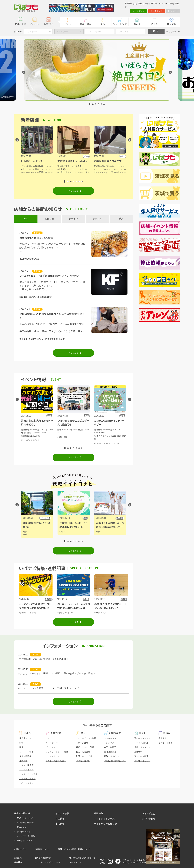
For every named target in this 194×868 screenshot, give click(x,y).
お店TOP (49, 24)
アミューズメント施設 (86, 738)
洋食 (21, 743)
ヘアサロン (51, 738)
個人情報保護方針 (43, 858)
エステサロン (52, 743)
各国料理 (23, 761)
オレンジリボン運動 (26, 836)
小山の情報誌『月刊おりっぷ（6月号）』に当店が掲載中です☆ (52, 316)
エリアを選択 (32, 32)
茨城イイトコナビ (25, 818)
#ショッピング (63, 440)
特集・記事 (21, 24)
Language (173, 11)
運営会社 (18, 858)
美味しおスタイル (25, 841)
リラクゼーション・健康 (57, 752)
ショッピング (120, 24)
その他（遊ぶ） (83, 761)
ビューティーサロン (55, 747)
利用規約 (18, 862)
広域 (121, 518)
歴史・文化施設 (83, 752)
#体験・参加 (26, 440)
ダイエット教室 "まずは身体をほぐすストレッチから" (50, 276)
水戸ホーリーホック (26, 823)
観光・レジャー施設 (85, 747)
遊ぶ (103, 24)
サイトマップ (75, 862)
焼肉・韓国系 (25, 756)
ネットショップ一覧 (104, 819)
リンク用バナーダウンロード (48, 862)
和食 (21, 747)
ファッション (110, 738)
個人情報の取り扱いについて (82, 858)
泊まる (154, 24)
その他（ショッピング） (115, 761)
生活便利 (138, 752)
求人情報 (171, 24)
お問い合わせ (149, 819)
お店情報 (60, 819)
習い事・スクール (142, 738)
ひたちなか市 (81, 518)
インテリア (109, 743)
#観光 (62, 534)
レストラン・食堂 (27, 779)
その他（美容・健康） (56, 761)
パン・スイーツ (26, 770)
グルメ (68, 24)
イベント (35, 24)
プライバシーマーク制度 (133, 860)
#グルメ (72, 440)
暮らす (137, 24)
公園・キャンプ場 (84, 756)
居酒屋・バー (25, 738)
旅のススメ (22, 827)
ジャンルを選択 (94, 32)
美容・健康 (85, 24)
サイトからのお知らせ (105, 824)
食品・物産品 (110, 747)
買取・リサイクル (112, 756)
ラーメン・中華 (26, 752)
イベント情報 (62, 813)
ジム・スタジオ (53, 756)
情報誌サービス (42, 849)
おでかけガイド (24, 832)
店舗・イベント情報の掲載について (74, 849)
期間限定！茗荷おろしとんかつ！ (37, 238)
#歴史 (62, 532)
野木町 (48, 518)
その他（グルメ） (27, 783)
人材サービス (20, 849)
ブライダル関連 (141, 743)
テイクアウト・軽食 (28, 774)
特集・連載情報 (22, 813)
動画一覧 (99, 813)
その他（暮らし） (142, 761)
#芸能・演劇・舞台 (38, 440)
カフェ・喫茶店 (26, 765)
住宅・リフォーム (142, 747)
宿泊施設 (163, 738)
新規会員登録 (157, 11)
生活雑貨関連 (110, 752)
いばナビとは (149, 813)
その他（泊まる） (167, 743)
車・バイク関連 (141, 756)
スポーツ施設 (82, 743)
